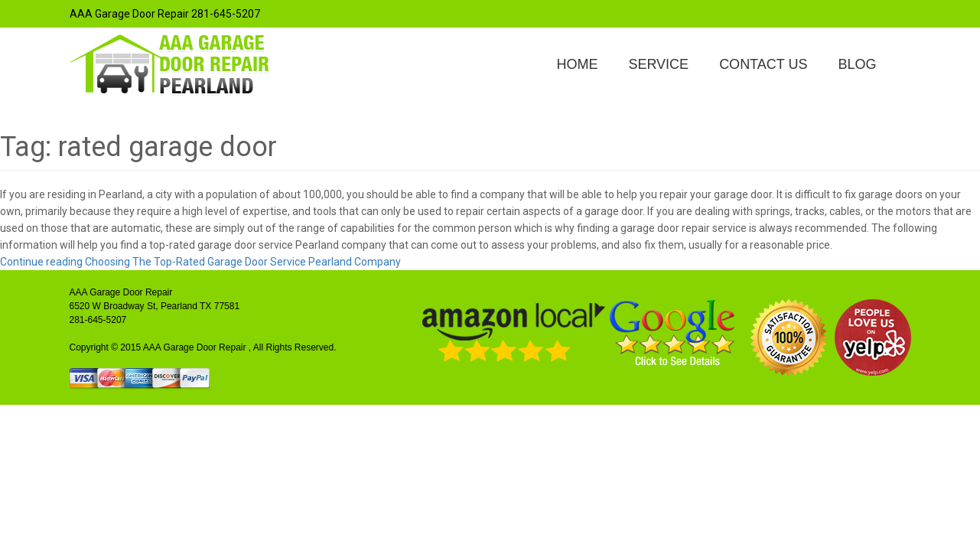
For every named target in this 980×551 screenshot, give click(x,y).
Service (658, 64)
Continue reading (200, 262)
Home (577, 64)
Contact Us (763, 64)
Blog (857, 64)
